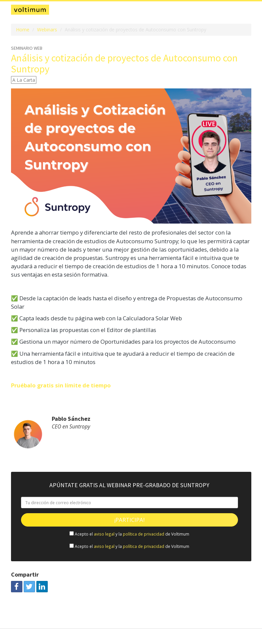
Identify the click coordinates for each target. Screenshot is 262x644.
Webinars (47, 30)
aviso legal (104, 534)
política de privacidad (144, 534)
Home (23, 30)
